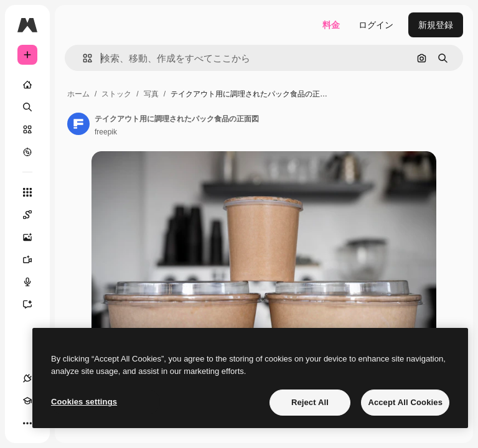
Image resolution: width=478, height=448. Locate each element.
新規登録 (436, 25)
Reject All (310, 402)
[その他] (27, 423)
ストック (116, 94)
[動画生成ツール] (34, 259)
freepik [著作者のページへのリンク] (106, 132)
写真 (151, 94)
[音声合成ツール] (34, 282)
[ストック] (27, 129)
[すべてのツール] (27, 192)
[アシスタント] (34, 304)
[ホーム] (27, 85)
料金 (331, 25)
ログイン (376, 25)
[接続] (27, 378)
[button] (82, 58)
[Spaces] (34, 215)
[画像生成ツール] (34, 237)
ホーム (78, 94)
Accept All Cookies (405, 402)
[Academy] (27, 401)
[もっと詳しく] (27, 152)
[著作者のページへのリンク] (78, 124)
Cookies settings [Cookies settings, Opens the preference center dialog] (84, 402)
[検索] (27, 107)
